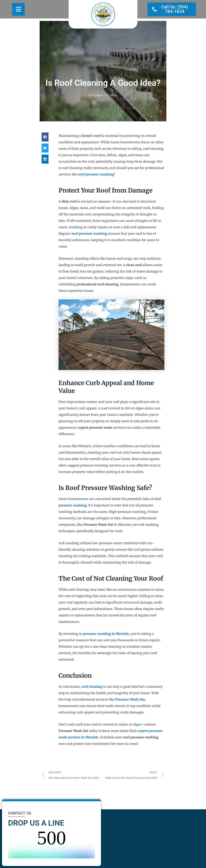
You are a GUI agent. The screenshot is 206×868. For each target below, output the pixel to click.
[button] (45, 137)
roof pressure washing (96, 174)
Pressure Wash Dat (130, 699)
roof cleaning (92, 687)
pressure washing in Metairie (106, 634)
